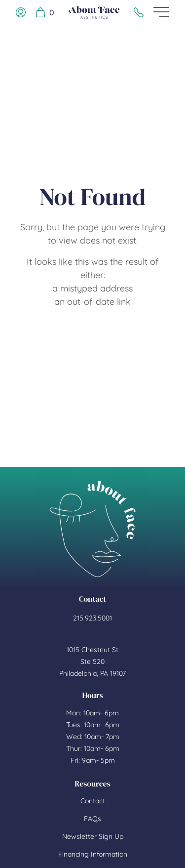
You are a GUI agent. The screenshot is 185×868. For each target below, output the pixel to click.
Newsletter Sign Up (93, 836)
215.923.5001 (92, 618)
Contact (93, 801)
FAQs (92, 819)
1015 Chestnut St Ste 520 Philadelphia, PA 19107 (92, 661)
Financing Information (93, 854)
